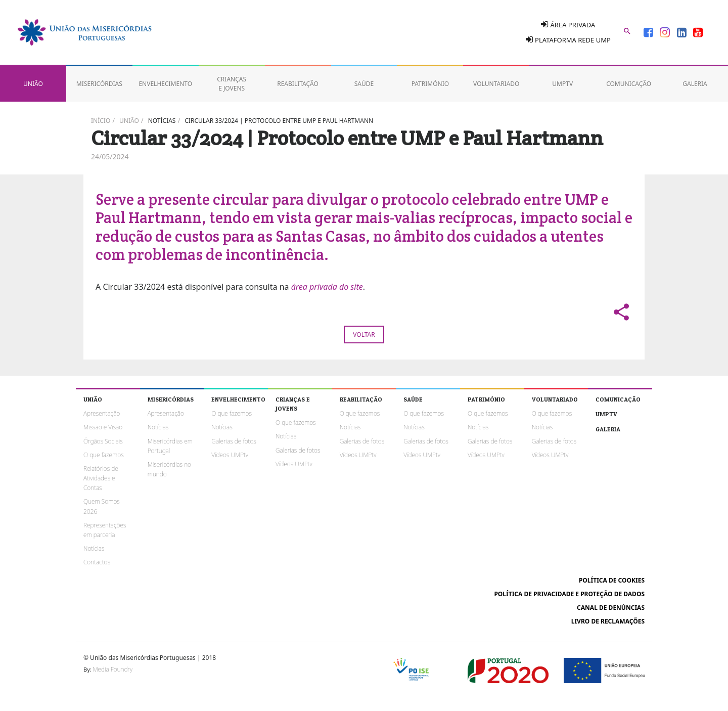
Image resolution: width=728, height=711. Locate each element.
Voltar (364, 335)
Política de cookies (612, 580)
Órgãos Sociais (103, 441)
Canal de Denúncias (611, 608)
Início (101, 121)
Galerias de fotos (234, 441)
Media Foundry (113, 669)
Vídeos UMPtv (230, 455)
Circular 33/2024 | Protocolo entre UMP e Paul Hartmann (279, 121)
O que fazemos (104, 455)
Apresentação (102, 413)
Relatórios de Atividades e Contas (101, 478)
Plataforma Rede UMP (568, 40)
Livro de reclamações (608, 621)
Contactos (97, 562)
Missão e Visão (103, 427)
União (129, 121)
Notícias (162, 121)
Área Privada (568, 25)
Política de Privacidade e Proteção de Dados (569, 594)
